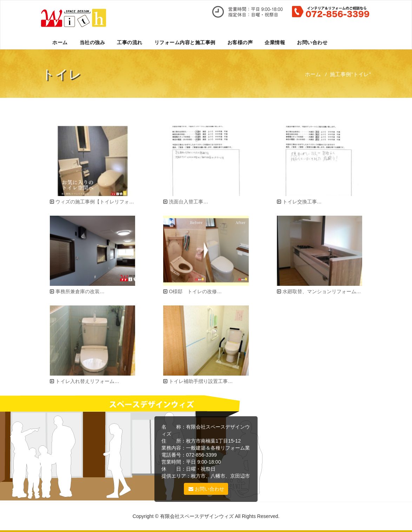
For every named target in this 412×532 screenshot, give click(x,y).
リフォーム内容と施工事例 (185, 42)
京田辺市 (240, 476)
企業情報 (275, 42)
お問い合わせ (312, 42)
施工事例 (340, 74)
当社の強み (92, 42)
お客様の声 (240, 42)
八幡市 (218, 476)
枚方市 (198, 476)
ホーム (60, 42)
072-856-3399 (201, 455)
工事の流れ (130, 42)
